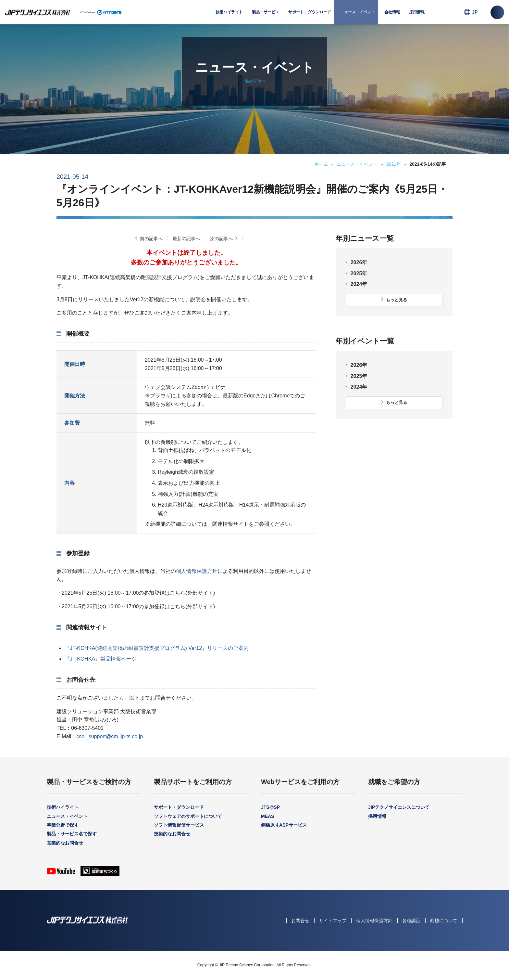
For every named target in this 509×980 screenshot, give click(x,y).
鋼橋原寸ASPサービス (284, 825)
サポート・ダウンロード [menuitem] (310, 17)
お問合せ (300, 921)
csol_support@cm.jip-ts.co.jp (110, 736)
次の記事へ (221, 239)
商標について (444, 921)
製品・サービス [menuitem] (266, 17)
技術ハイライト (63, 807)
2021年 (394, 164)
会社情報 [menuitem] (392, 17)
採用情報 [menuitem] (417, 12)
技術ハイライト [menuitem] (229, 12)
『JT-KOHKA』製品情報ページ (101, 659)
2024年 (359, 284)
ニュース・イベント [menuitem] (358, 12)
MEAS (267, 816)
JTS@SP (270, 807)
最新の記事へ (186, 239)
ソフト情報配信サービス (179, 825)
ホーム (321, 164)
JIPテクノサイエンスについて (399, 807)
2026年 (359, 262)
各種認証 (411, 921)
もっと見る (397, 300)
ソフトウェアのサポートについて (188, 816)
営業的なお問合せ (65, 843)
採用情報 (377, 816)
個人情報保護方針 (197, 571)
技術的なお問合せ (172, 834)
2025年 (359, 273)
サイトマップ (333, 921)
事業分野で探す (63, 825)
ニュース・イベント (357, 164)
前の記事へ (151, 239)
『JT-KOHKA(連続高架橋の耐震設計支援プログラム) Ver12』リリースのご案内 (157, 648)
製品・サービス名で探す (72, 834)
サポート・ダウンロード (179, 807)
